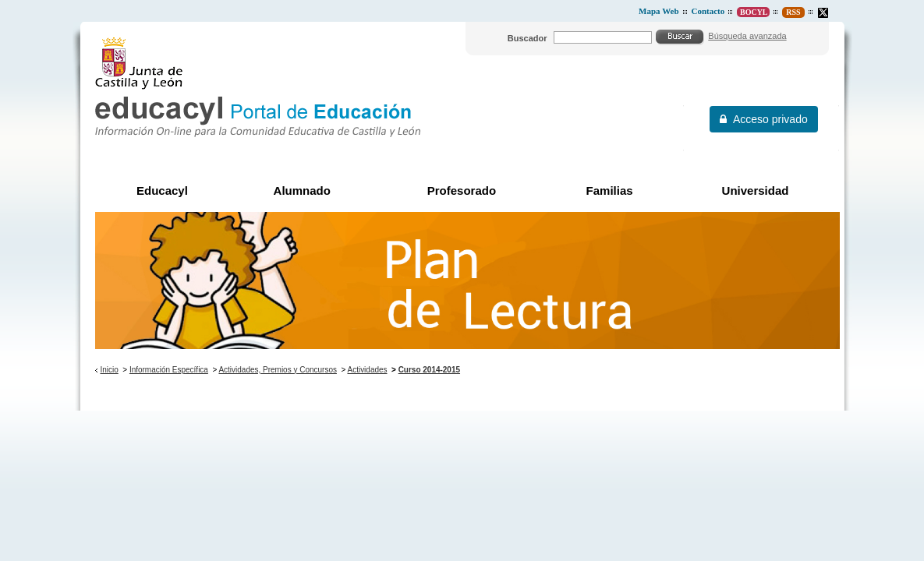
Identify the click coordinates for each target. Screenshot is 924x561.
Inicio (109, 370)
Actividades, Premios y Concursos (278, 370)
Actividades (367, 370)
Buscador (527, 38)
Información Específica (169, 370)
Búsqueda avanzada (747, 36)
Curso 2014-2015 (429, 370)
